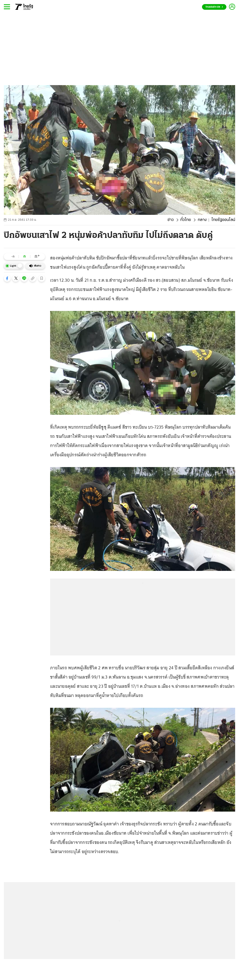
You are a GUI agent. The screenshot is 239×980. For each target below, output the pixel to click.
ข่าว (171, 220)
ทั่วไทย (186, 220)
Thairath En (214, 7)
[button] (7, 278)
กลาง (202, 220)
